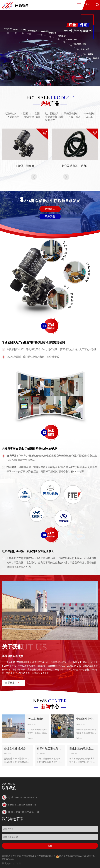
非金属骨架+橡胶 (54, 117)
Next (66, 177)
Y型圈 (36, 114)
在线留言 (50, 209)
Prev (34, 177)
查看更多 (10, 683)
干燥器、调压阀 (25, 166)
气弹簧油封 (10, 114)
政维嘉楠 (17, 864)
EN (88, 4)
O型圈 (25, 114)
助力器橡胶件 (52, 114)
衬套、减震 (75, 117)
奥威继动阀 (13, 117)
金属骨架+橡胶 (32, 117)
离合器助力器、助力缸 (75, 166)
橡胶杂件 (50, 120)
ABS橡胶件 (90, 114)
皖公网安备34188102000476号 (73, 856)
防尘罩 (89, 117)
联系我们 (50, 216)
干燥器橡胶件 (71, 114)
